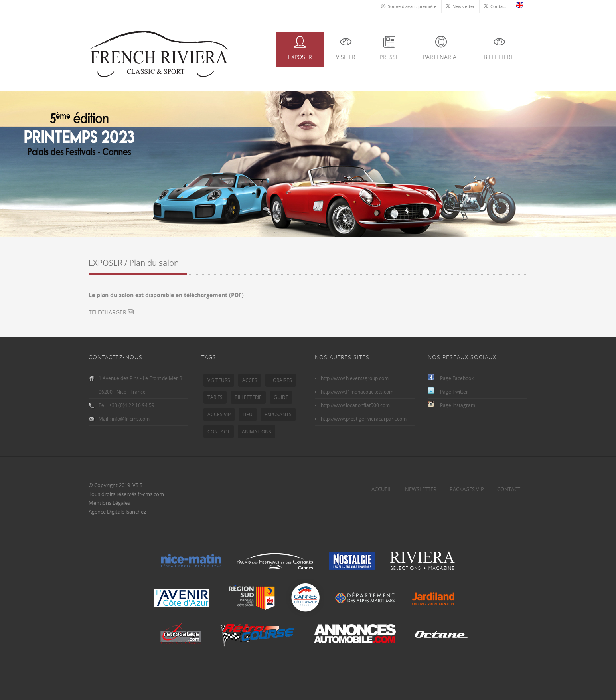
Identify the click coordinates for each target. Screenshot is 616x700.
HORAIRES (281, 380)
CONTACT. (509, 489)
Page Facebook (457, 378)
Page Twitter (454, 392)
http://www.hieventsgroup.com (355, 378)
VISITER (346, 48)
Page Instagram (458, 405)
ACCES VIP (219, 414)
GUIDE (281, 397)
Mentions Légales (109, 503)
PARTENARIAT (441, 48)
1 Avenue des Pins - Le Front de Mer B (140, 378)
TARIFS (215, 397)
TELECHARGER (111, 312)
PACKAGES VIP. (467, 489)
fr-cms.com (151, 494)
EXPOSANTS (278, 414)
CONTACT (219, 432)
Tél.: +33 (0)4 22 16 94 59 (126, 405)
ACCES (250, 380)
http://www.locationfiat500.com (355, 405)
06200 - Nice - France (122, 392)
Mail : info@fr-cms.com (124, 419)
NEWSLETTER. (421, 489)
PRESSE (389, 48)
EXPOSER (300, 48)
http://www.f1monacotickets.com (357, 392)
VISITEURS (219, 380)
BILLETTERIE (500, 48)
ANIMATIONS (257, 432)
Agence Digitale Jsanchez (117, 512)
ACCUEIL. (382, 489)
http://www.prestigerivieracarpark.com (364, 419)
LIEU (248, 414)
